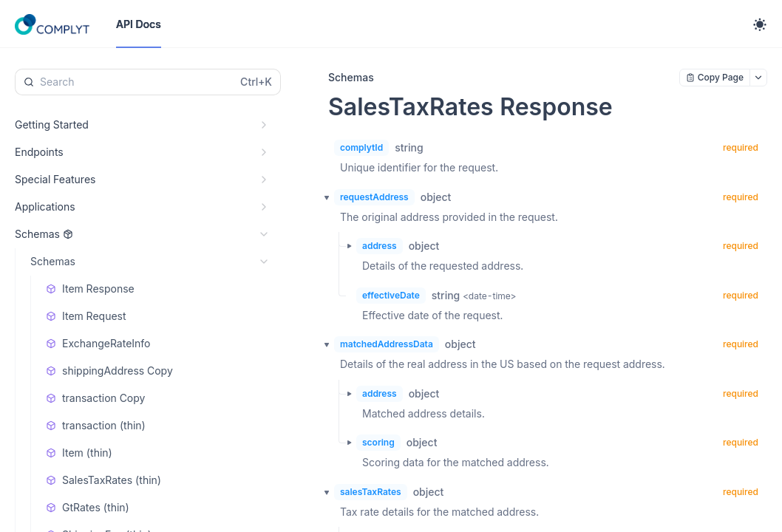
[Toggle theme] (760, 24)
